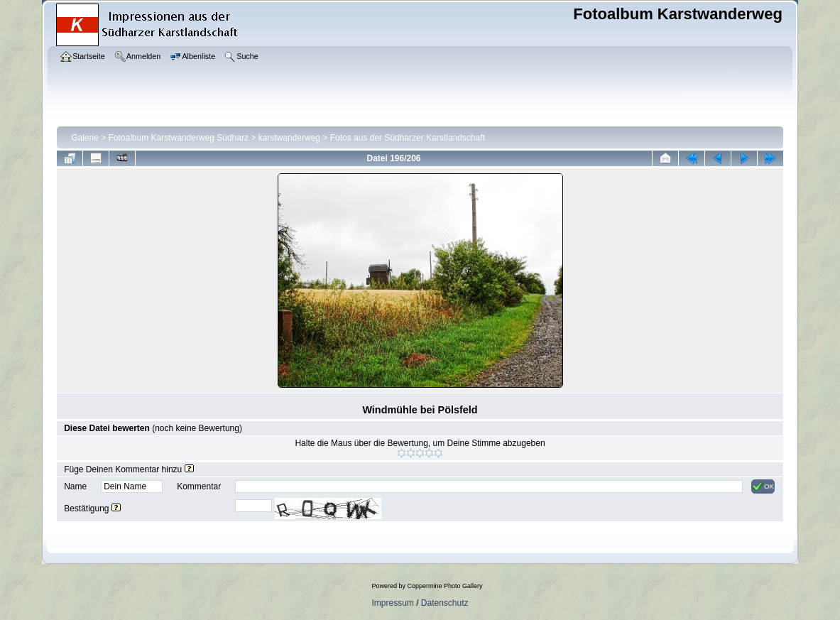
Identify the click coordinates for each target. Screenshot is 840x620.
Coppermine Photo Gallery (444, 586)
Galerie (85, 138)
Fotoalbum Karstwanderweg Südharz (179, 138)
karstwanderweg (289, 138)
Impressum (392, 603)
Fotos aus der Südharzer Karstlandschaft (408, 138)
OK (763, 486)
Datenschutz (445, 603)
